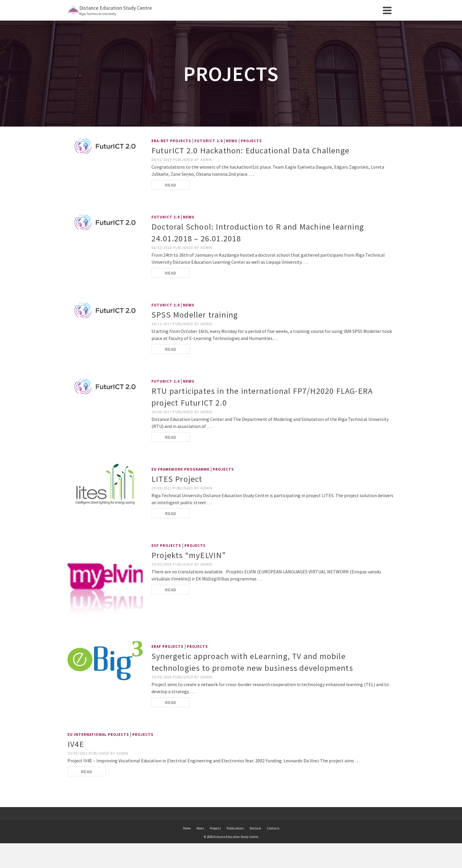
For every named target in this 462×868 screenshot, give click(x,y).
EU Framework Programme (180, 469)
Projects (251, 141)
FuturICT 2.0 (209, 141)
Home (187, 828)
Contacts (273, 828)
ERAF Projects (168, 647)
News (232, 141)
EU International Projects (98, 735)
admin (206, 160)
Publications (235, 828)
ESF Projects (166, 546)
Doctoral (255, 828)
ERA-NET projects (171, 141)
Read (171, 185)
